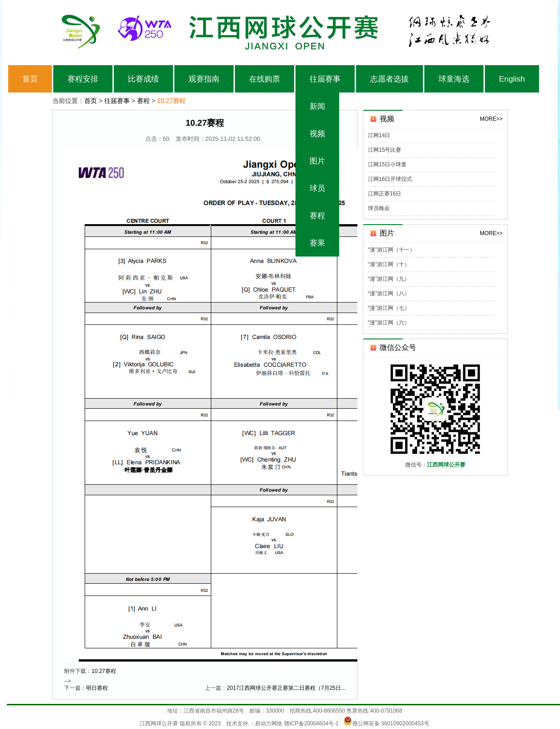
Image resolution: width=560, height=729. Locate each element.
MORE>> (491, 119)
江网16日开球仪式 (390, 179)
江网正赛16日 (384, 194)
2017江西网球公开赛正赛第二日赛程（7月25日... (286, 688)
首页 (30, 79)
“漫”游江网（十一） (392, 250)
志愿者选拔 (389, 79)
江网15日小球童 (387, 164)
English (512, 79)
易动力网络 (269, 724)
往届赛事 (325, 79)
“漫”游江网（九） (389, 279)
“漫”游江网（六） (389, 323)
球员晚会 (379, 208)
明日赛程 (97, 688)
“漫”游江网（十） (389, 264)
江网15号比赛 (384, 150)
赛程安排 (83, 79)
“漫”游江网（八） (389, 293)
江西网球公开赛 (159, 724)
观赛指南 (204, 79)
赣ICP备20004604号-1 (311, 724)
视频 (317, 133)
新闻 (317, 106)
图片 (317, 161)
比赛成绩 (143, 79)
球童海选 (454, 79)
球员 (317, 188)
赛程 (317, 216)
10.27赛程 (104, 671)
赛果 (317, 243)
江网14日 (379, 135)
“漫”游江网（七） (389, 308)
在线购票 (265, 79)
